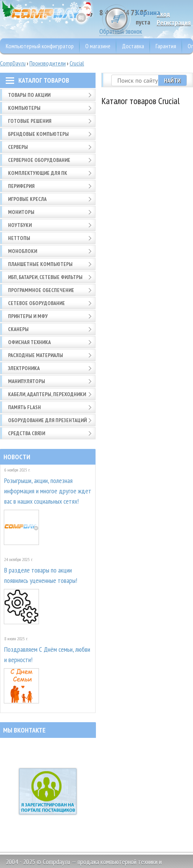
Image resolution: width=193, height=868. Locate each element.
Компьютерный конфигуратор (40, 46)
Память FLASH (24, 407)
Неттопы (19, 238)
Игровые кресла (27, 199)
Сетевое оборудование (36, 303)
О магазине (98, 46)
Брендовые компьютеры (38, 134)
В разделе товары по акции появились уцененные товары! (41, 575)
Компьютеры (24, 108)
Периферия (21, 186)
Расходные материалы (36, 355)
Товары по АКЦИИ (29, 95)
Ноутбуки (20, 225)
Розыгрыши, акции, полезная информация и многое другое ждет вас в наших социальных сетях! (48, 491)
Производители (48, 63)
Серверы (18, 147)
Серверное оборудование (39, 160)
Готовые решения (30, 121)
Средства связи (27, 433)
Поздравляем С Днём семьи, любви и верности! (47, 654)
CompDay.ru (13, 63)
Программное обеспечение (41, 290)
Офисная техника (29, 342)
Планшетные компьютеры (40, 264)
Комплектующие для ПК (38, 173)
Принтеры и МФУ (28, 316)
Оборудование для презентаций (47, 420)
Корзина (164, 17)
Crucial (77, 63)
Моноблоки (23, 251)
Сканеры (18, 329)
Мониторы (21, 212)
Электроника (24, 368)
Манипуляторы (27, 381)
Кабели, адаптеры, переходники (47, 394)
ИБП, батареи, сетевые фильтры (45, 277)
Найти (172, 80)
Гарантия (166, 46)
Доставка (133, 46)
